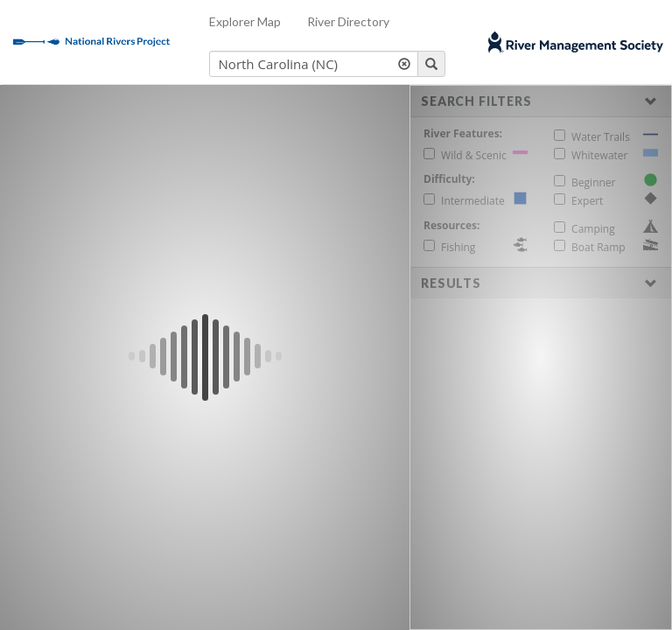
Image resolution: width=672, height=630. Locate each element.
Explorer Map (245, 21)
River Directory (348, 21)
